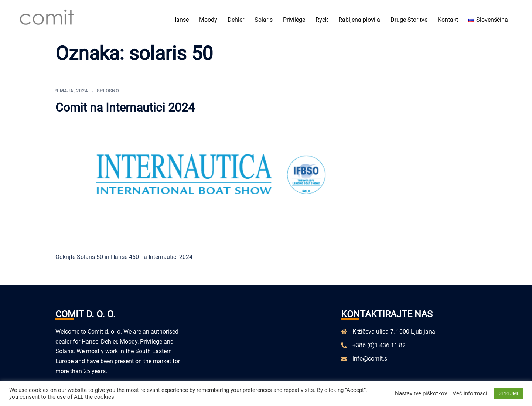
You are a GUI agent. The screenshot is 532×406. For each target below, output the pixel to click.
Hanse (180, 20)
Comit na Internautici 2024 (125, 108)
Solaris (264, 20)
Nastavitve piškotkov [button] (421, 393)
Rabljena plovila (359, 20)
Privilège (294, 20)
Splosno (108, 91)
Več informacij (471, 393)
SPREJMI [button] (509, 393)
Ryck (322, 20)
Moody (208, 20)
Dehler (236, 20)
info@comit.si (371, 359)
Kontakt (448, 20)
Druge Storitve (409, 20)
